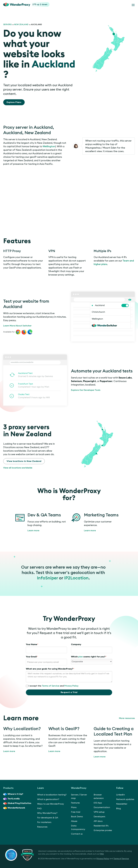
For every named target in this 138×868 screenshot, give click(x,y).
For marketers (44, 822)
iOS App (98, 803)
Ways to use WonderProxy (51, 804)
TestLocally (11, 799)
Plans (74, 807)
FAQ (39, 808)
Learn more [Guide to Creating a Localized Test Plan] (100, 757)
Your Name (32, 644)
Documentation (102, 807)
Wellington (49, 146)
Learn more (33, 531)
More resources (127, 718)
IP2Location (76, 578)
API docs (98, 821)
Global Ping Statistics (17, 803)
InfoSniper (47, 578)
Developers (99, 817)
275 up (36, 4)
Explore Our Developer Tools (86, 390)
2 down (44, 4)
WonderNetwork (14, 808)
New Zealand (21, 25)
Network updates (125, 799)
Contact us (77, 834)
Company (76, 644)
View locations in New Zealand (24, 461)
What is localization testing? (52, 795)
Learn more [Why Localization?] (9, 751)
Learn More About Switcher (17, 326)
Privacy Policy (71, 686)
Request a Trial (69, 692)
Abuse (74, 821)
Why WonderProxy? (47, 813)
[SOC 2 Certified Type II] (20, 855)
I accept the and (52, 686)
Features (75, 803)
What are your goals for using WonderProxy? (50, 669)
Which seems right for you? (89, 657)
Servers (7, 25)
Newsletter (122, 804)
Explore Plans (14, 102)
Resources (42, 827)
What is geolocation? (48, 799)
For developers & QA (48, 818)
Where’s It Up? (13, 794)
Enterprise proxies (103, 830)
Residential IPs (101, 826)
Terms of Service (51, 686)
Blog (118, 808)
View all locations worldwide (18, 468)
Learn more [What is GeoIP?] (54, 751)
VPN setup (99, 812)
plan (81, 657)
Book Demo (77, 817)
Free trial (76, 812)
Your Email (32, 657)
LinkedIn (120, 795)
